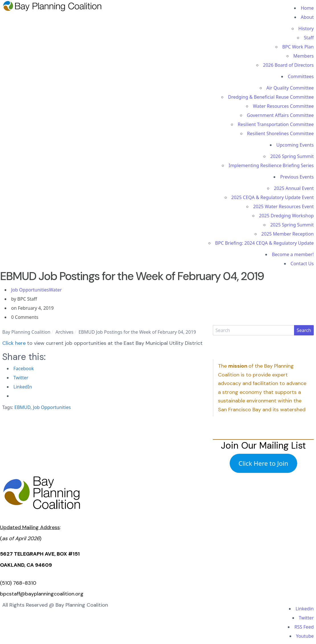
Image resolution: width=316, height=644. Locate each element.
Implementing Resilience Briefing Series (271, 165)
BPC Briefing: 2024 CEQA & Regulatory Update (264, 243)
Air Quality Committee (290, 88)
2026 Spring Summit (292, 156)
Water (55, 290)
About (307, 17)
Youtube (305, 636)
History (306, 29)
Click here (14, 343)
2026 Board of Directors (288, 65)
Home (307, 8)
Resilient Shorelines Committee (280, 133)
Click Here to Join (263, 463)
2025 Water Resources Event (283, 206)
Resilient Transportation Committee (276, 124)
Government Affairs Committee (280, 115)
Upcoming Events (295, 145)
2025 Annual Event (294, 188)
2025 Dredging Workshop (286, 216)
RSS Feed (304, 627)
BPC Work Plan (298, 47)
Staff (309, 38)
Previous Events (297, 177)
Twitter (306, 618)
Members (303, 56)
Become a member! (293, 254)
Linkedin (305, 609)
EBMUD (23, 407)
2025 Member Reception (288, 234)
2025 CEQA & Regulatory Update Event (273, 197)
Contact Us (302, 264)
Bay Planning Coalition (26, 332)
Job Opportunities (30, 290)
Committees (301, 76)
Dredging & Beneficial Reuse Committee (271, 97)
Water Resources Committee (283, 106)
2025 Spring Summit (292, 225)
